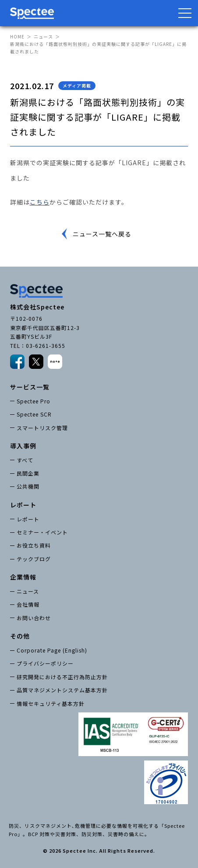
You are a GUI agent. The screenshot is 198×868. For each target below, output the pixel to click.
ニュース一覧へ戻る (102, 234)
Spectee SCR (34, 414)
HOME (17, 36)
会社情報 (28, 604)
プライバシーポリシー (45, 663)
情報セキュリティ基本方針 (51, 703)
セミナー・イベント (42, 532)
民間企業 (28, 473)
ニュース (43, 36)
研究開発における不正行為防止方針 (62, 677)
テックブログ (34, 559)
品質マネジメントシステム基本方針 (62, 690)
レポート (28, 519)
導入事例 (23, 446)
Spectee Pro (34, 401)
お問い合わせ (34, 618)
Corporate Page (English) (52, 650)
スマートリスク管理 (42, 428)
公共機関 (28, 486)
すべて (25, 460)
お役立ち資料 (34, 545)
